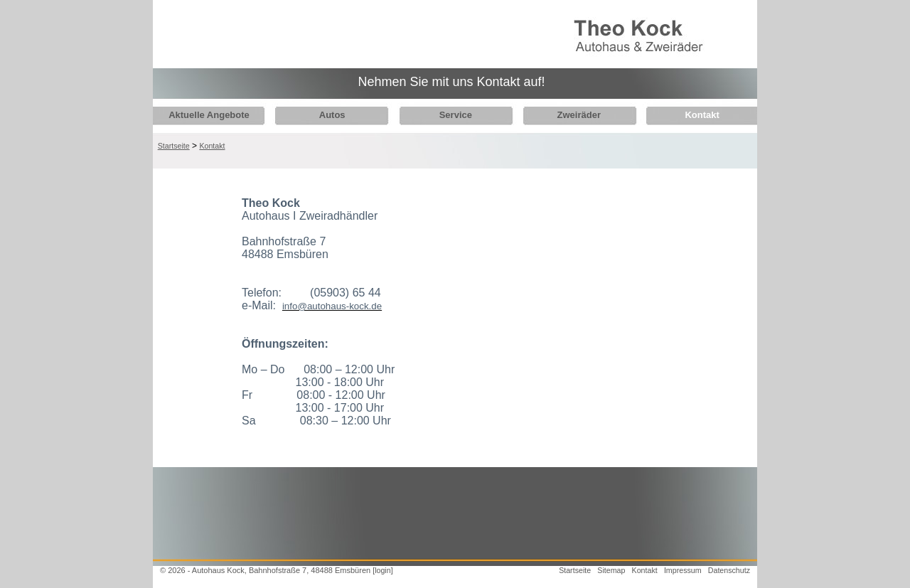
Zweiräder (567, 115)
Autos (328, 115)
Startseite (174, 146)
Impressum (683, 570)
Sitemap (611, 570)
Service (448, 115)
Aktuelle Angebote (209, 115)
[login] (382, 570)
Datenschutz (729, 570)
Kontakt (687, 115)
